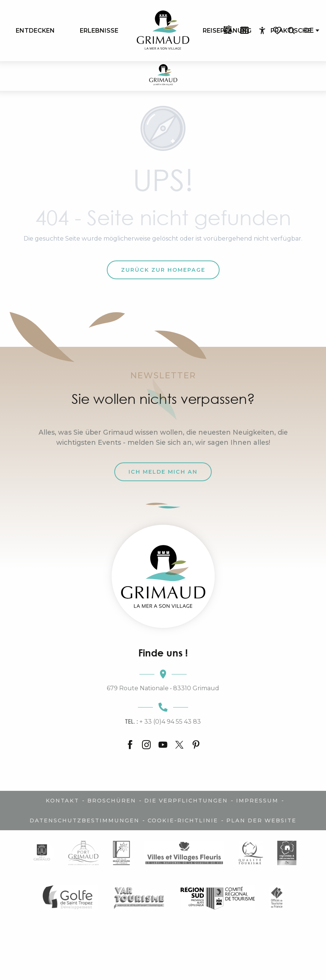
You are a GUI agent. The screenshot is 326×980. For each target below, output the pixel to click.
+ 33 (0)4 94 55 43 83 (163, 721)
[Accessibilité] (262, 31)
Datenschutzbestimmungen (84, 820)
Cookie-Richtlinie (183, 820)
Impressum (257, 801)
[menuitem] (35, 30)
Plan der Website (261, 820)
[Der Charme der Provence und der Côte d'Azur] (163, 76)
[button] (291, 31)
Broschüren (112, 801)
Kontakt (62, 801)
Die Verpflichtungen (186, 801)
